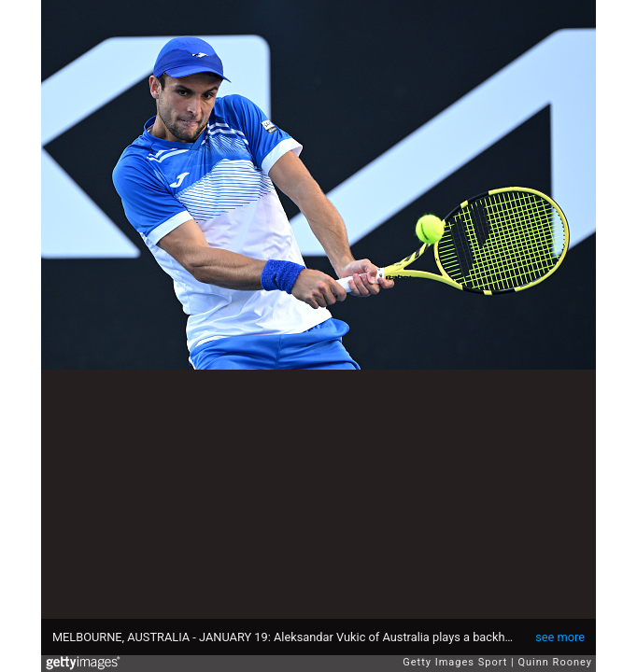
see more (560, 637)
